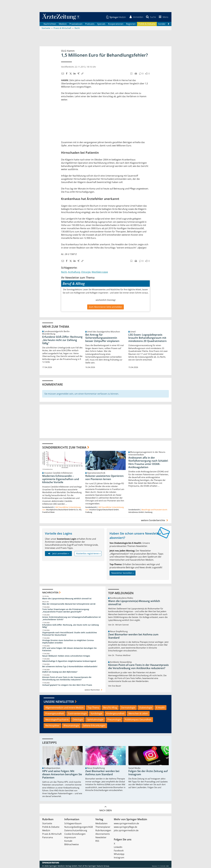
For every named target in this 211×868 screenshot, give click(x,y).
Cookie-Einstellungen (75, 834)
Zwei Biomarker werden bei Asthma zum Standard (133, 636)
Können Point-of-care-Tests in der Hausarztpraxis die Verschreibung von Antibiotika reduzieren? (67, 679)
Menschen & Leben (138, 714)
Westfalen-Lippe (100, 272)
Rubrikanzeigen (103, 831)
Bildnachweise (72, 845)
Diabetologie (146, 708)
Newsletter (101, 838)
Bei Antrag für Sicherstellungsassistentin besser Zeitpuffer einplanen (102, 338)
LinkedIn (118, 847)
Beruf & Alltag (110, 708)
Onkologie (78, 720)
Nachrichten (50, 24)
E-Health (160, 708)
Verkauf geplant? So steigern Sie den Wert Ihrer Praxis (67, 685)
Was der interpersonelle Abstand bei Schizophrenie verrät (69, 604)
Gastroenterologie (77, 714)
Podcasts (90, 24)
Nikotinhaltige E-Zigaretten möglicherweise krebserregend (69, 661)
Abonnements (103, 834)
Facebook (119, 851)
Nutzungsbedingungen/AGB (79, 827)
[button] (163, 17)
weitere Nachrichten (94, 690)
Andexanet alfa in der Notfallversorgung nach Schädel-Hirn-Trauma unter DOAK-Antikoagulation (148, 463)
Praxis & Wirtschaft (52, 834)
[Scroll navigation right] (168, 24)
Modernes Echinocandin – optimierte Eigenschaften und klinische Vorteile (61, 479)
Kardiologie (96, 714)
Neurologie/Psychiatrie (57, 720)
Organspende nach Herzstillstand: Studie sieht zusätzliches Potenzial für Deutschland (70, 634)
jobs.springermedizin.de (126, 831)
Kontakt (68, 841)
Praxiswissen (76, 24)
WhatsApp (119, 854)
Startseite (47, 824)
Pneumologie (114, 720)
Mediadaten (101, 824)
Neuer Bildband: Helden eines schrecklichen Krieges (66, 656)
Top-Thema (93, 708)
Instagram (119, 858)
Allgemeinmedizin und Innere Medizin (64, 708)
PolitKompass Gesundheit (138, 720)
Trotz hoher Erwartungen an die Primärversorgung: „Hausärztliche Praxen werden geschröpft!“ (66, 611)
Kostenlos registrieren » (88, 554)
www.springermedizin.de (126, 824)
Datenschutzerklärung (76, 831)
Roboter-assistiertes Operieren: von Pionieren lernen (105, 478)
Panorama (48, 838)
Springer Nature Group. (99, 866)
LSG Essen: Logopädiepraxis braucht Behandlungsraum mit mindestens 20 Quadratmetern (147, 338)
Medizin (63, 24)
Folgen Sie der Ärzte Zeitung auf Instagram (148, 773)
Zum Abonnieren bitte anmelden (105, 307)
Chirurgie (86, 272)
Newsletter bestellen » (123, 573)
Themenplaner (103, 827)
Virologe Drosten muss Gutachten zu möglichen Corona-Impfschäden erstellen (68, 642)
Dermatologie (128, 708)
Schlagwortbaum (73, 824)
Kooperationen (116, 24)
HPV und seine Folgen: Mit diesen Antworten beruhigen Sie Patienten (69, 650)
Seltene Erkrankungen (94, 726)
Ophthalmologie (95, 720)
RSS (97, 841)
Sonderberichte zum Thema (64, 448)
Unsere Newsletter (59, 702)
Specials (101, 24)
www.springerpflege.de (125, 827)
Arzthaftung (74, 272)
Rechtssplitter (52, 726)
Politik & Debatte (147, 24)
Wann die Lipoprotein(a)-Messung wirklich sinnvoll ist (67, 599)
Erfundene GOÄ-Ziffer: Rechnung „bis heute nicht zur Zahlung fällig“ (62, 340)
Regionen (131, 24)
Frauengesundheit (55, 714)
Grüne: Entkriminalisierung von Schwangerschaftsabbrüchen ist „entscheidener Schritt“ (72, 619)
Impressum (70, 838)
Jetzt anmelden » (58, 554)
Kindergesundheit (115, 714)
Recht (64, 272)
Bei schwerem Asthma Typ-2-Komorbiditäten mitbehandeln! (70, 667)
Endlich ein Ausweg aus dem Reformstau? (60, 672)
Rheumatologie (71, 726)
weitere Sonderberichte (155, 521)
